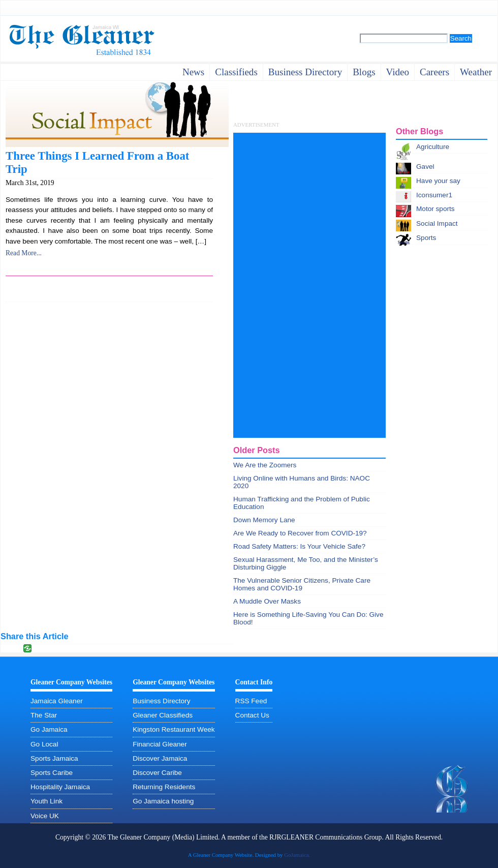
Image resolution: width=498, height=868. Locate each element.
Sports (426, 238)
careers (434, 72)
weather (476, 72)
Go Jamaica (49, 729)
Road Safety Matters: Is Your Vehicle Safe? (299, 546)
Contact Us (252, 715)
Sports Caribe (52, 773)
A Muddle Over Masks (267, 601)
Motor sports (435, 209)
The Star (44, 715)
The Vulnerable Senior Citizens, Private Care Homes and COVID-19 (302, 584)
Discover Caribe (157, 773)
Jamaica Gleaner (57, 701)
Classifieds (236, 72)
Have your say (438, 181)
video (398, 72)
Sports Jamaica (54, 758)
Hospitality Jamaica (60, 787)
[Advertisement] (268, 285)
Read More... (24, 253)
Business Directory (161, 701)
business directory (305, 72)
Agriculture (433, 147)
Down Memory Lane (264, 520)
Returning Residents (164, 787)
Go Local (44, 744)
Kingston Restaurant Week (174, 729)
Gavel (425, 167)
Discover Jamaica (160, 758)
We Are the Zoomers (265, 465)
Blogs (364, 72)
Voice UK (45, 816)
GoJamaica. (297, 855)
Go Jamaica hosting (163, 801)
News (193, 72)
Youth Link (46, 801)
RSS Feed (251, 701)
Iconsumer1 (434, 195)
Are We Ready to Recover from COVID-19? (300, 533)
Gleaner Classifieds (163, 715)
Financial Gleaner (160, 744)
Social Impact (437, 223)
